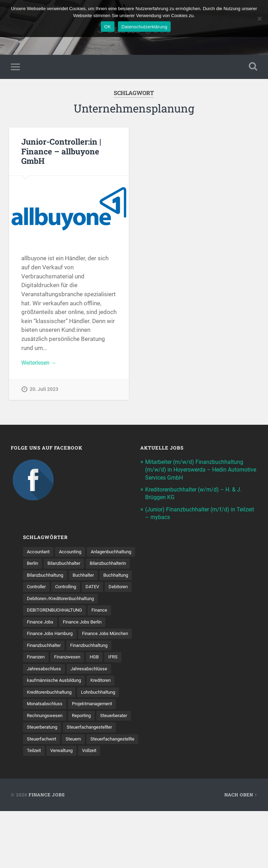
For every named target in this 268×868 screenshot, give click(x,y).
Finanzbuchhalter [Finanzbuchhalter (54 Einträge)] (106, 674)
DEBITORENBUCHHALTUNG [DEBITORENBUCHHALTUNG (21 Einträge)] (57, 638)
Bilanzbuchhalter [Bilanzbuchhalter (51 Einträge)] (45, 577)
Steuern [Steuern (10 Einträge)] (35, 795)
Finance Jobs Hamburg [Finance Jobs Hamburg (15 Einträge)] (52, 662)
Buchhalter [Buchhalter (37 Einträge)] (89, 589)
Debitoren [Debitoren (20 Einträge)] (61, 613)
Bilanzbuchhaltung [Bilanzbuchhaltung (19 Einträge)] (47, 589)
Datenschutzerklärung (144, 27)
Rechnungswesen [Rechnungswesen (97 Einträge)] (46, 759)
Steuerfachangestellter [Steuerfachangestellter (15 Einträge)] (51, 783)
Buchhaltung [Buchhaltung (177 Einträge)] (41, 601)
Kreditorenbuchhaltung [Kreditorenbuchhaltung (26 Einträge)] (52, 735)
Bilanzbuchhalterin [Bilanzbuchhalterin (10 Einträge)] (93, 577)
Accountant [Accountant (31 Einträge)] (40, 553)
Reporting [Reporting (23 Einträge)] (85, 759)
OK (108, 27)
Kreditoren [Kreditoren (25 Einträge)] (107, 722)
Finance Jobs (47, 852)
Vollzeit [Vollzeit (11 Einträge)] (69, 807)
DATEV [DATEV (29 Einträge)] (34, 613)
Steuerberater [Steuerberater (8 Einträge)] (42, 771)
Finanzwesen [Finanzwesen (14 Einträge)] (41, 698)
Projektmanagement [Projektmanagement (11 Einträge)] (97, 747)
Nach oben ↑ (241, 852)
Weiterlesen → (40, 364)
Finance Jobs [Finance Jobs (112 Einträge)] (41, 650)
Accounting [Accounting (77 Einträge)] (74, 553)
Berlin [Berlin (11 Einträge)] (88, 565)
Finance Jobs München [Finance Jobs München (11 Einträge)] (52, 674)
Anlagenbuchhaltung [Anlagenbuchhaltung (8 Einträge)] (50, 565)
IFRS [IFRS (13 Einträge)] (90, 698)
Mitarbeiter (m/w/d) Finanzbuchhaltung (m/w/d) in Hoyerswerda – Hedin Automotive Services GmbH (197, 471)
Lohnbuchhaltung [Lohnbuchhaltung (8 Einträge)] (106, 735)
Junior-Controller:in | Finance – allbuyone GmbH (61, 152)
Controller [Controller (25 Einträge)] (75, 601)
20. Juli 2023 (44, 392)
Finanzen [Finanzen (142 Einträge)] (88, 686)
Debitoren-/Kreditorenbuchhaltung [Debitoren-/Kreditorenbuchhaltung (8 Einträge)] (64, 626)
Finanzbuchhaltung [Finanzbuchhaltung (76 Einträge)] (48, 686)
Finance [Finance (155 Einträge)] (106, 638)
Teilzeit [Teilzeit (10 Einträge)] (117, 795)
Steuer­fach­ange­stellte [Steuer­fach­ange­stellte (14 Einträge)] (77, 795)
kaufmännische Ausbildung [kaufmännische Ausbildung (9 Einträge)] (56, 722)
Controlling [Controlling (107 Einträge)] (107, 601)
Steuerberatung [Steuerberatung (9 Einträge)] (83, 771)
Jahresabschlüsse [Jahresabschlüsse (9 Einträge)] (93, 710)
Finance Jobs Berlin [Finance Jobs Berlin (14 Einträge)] (86, 650)
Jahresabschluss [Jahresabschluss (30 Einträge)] (45, 710)
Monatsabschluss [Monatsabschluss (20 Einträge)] (46, 747)
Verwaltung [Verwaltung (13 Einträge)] (39, 807)
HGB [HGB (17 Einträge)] (70, 698)
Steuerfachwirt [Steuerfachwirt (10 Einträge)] (102, 783)
